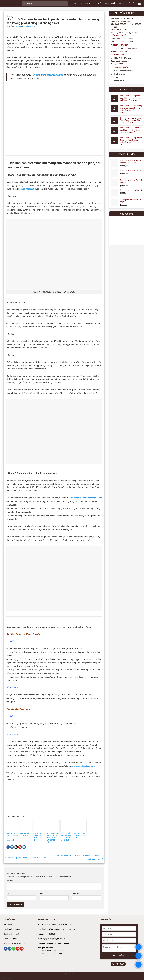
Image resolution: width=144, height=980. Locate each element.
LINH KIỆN (98, 3)
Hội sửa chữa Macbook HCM (47, 75)
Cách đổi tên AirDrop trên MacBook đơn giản (38, 837)
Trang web (76, 893)
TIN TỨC (121, 3)
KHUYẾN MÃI (110, 3)
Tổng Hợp (10, 16)
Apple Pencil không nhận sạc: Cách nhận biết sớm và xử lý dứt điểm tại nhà (131, 98)
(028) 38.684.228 (53, 929)
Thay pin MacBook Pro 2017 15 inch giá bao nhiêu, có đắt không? (13, 837)
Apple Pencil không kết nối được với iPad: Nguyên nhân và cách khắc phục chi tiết (131, 141)
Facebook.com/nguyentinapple (58, 943)
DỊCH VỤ (88, 3)
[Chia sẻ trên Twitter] (12, 847)
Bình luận (11, 880)
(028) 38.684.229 (68, 929)
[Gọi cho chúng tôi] (14, 949)
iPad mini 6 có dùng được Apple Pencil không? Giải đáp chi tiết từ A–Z (130, 120)
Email (42, 893)
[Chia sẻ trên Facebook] (8, 847)
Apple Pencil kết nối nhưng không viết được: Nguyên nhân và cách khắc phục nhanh (131, 109)
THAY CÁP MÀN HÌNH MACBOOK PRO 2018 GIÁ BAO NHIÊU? (66, 837)
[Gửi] (65, 4)
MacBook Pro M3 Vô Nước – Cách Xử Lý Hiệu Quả (80, 836)
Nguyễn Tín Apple (30, 26)
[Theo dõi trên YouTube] (22, 949)
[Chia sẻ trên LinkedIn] (24, 847)
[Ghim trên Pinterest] (20, 847)
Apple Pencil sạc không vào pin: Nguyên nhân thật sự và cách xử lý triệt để (131, 130)
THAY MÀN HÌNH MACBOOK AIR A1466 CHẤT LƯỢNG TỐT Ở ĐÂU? (53, 838)
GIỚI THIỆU (77, 3)
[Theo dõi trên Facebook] (6, 949)
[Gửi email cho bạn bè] (16, 847)
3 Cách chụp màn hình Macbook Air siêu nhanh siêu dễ (26, 858)
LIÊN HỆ (131, 3)
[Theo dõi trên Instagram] (10, 949)
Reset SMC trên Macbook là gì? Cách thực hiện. (25, 836)
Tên (9, 893)
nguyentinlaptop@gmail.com (54, 939)
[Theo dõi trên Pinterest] (18, 949)
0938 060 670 (50, 934)
